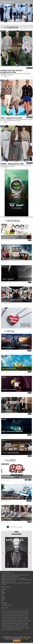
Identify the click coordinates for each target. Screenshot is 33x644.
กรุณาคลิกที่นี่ (25, 639)
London (18, 611)
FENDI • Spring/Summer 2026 (11, 118)
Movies (14, 619)
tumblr (3, 600)
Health (7, 628)
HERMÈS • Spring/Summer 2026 (12, 164)
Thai (13, 612)
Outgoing (23, 611)
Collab (4, 623)
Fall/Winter (13, 623)
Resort (8, 614)
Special (15, 617)
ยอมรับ (17, 641)
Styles (28, 622)
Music (10, 620)
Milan (27, 612)
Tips (19, 626)
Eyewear (20, 620)
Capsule (8, 623)
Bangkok (26, 617)
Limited (4, 619)
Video (5, 584)
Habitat (26, 619)
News (26, 480)
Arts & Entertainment (23, 580)
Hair (24, 616)
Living (20, 630)
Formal (18, 616)
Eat (3, 611)
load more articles (14, 527)
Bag (27, 623)
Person (6, 611)
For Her (17, 577)
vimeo (3, 594)
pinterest (3, 597)
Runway (9, 575)
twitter (3, 596)
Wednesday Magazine (7, 605)
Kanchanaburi (12, 611)
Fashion (4, 575)
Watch (17, 628)
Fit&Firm (4, 626)
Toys (7, 581)
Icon (18, 578)
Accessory (22, 623)
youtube (3, 599)
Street (18, 614)
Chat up (30, 480)
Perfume (30, 372)
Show (16, 620)
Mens (13, 620)
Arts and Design (15, 625)
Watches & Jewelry (25, 575)
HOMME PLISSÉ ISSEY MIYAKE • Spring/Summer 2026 (12, 71)
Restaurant (15, 622)
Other (19, 612)
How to (9, 580)
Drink (8, 626)
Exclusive (10, 583)
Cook (16, 612)
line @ (2, 591)
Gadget (27, 628)
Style (4, 578)
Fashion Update (16, 575)
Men (18, 623)
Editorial (4, 583)
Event (3, 628)
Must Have (15, 583)
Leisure (4, 580)
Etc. (11, 614)
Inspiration (14, 578)
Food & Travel (14, 580)
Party (14, 616)
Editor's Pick (5, 622)
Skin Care (29, 351)
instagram (3, 593)
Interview (10, 617)
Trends (9, 625)
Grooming (8, 578)
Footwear (29, 522)
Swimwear (9, 612)
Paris (18, 619)
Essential (21, 583)
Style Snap (23, 578)
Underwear (20, 617)
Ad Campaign (27, 620)
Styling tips (12, 628)
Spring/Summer (29, 68)
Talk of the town (9, 616)
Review (4, 614)
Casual (10, 622)
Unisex (23, 612)
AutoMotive (29, 501)
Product (30, 240)
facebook (3, 590)
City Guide (26, 583)
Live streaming (4, 577)
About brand (12, 577)
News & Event (12, 581)
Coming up (5, 620)
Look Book (9, 619)
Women (30, 414)
